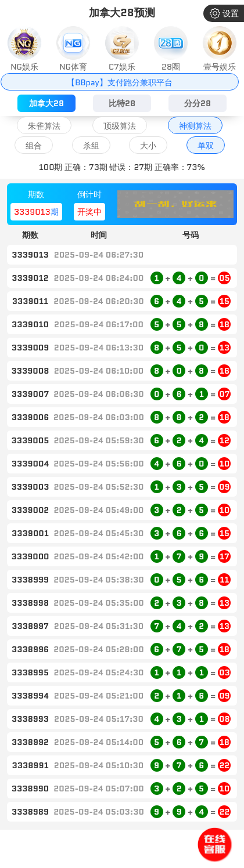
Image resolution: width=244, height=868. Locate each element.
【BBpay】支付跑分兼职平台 (119, 82)
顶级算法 (120, 126)
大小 (148, 146)
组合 (34, 146)
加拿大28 (46, 103)
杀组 (91, 146)
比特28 (122, 103)
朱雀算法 (44, 126)
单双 (206, 146)
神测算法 (195, 126)
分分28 (198, 103)
